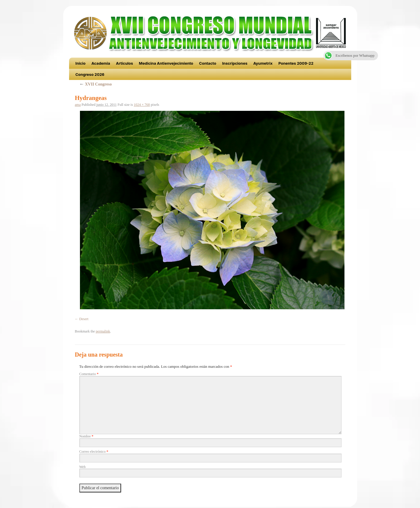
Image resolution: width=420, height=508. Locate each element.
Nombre (86, 436)
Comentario (89, 374)
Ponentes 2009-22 (296, 63)
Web (83, 467)
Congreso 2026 (90, 74)
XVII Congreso (96, 84)
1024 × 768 (142, 105)
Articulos (125, 63)
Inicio (81, 63)
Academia (101, 63)
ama (78, 105)
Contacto (208, 63)
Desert (84, 319)
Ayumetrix (263, 63)
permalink (103, 331)
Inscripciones (235, 63)
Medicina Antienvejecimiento (166, 63)
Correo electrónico (94, 452)
